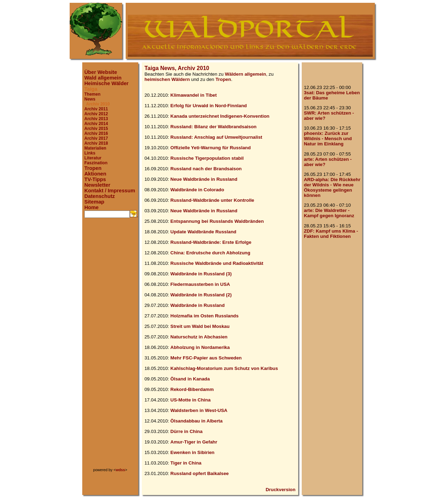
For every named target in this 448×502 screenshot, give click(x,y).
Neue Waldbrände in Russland (204, 179)
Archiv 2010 (98, 104)
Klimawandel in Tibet (194, 95)
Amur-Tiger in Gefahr (194, 442)
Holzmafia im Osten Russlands (205, 316)
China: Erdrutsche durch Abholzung (210, 253)
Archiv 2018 (96, 143)
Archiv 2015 (96, 129)
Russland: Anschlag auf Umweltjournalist (216, 137)
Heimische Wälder (106, 83)
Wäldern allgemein (245, 74)
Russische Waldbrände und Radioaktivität (217, 263)
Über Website (101, 72)
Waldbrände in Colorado (197, 190)
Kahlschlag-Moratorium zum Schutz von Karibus (224, 368)
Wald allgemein (103, 78)
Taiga (91, 89)
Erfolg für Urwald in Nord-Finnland (209, 106)
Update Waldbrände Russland (203, 232)
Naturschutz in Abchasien (199, 337)
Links (90, 153)
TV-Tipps (95, 179)
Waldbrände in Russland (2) (201, 295)
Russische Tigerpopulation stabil (207, 158)
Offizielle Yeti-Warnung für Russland (211, 148)
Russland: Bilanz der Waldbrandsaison (213, 127)
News (90, 99)
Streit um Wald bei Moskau (200, 326)
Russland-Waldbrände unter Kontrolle (212, 200)
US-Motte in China (191, 400)
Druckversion (281, 490)
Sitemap (94, 202)
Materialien (95, 148)
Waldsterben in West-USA (199, 410)
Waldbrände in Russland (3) (201, 274)
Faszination (96, 163)
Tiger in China (186, 463)
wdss (121, 470)
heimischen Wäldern (167, 79)
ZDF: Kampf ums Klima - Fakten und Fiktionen (331, 234)
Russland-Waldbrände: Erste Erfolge (211, 242)
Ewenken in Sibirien (192, 452)
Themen (92, 94)
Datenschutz (100, 196)
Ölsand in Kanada (190, 379)
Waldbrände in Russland (198, 305)
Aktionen (95, 174)
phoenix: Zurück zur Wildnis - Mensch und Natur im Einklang (328, 139)
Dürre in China (187, 431)
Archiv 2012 (96, 114)
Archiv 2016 (96, 133)
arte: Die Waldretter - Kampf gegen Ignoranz (329, 213)
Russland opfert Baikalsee (200, 473)
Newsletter (97, 185)
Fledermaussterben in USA (200, 284)
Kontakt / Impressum (110, 191)
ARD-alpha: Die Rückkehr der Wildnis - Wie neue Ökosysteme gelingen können (332, 187)
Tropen (93, 168)
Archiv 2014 (96, 124)
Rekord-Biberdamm (192, 389)
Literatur (93, 158)
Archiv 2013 (96, 119)
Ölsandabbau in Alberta (197, 421)
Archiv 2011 (96, 109)
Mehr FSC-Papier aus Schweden (206, 358)
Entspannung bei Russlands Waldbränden (217, 221)
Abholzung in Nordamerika (200, 347)
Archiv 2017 (96, 138)
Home (92, 207)
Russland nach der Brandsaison (206, 169)
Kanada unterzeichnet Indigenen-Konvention (220, 116)
